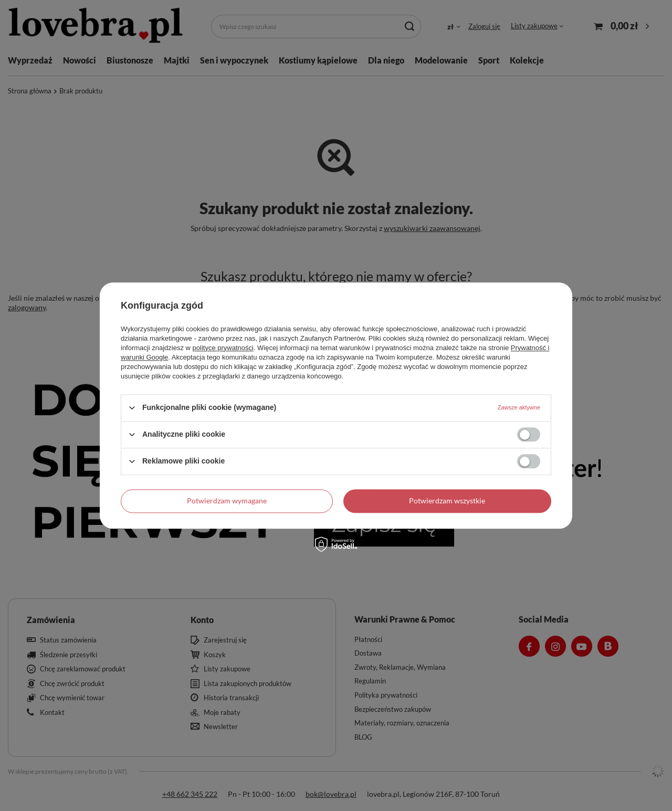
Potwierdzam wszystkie (447, 501)
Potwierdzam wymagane (227, 501)
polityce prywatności (223, 348)
